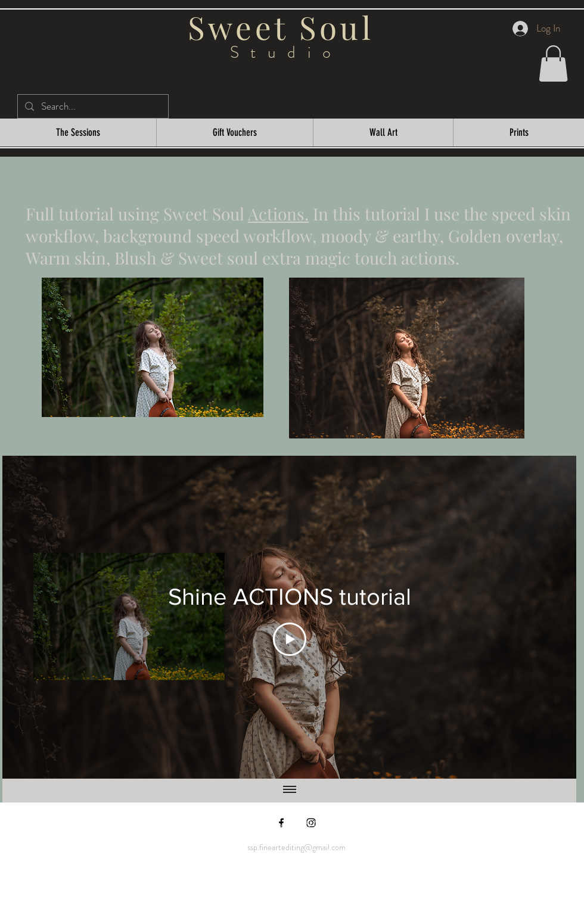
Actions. (278, 214)
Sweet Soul (286, 27)
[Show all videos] (290, 791)
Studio (286, 52)
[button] (553, 63)
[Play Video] (290, 639)
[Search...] (92, 107)
